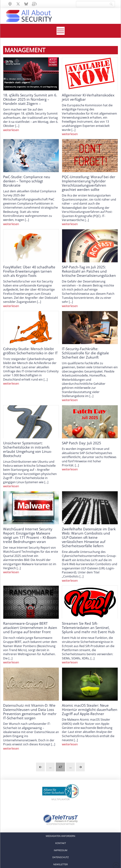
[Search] (95, 4)
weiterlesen (11, 130)
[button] (61, 31)
